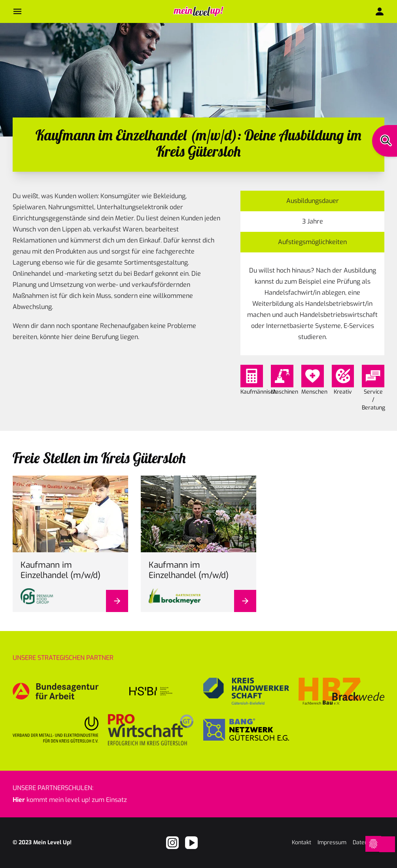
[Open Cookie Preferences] (370, 844)
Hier (19, 800)
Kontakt (302, 842)
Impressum (332, 842)
